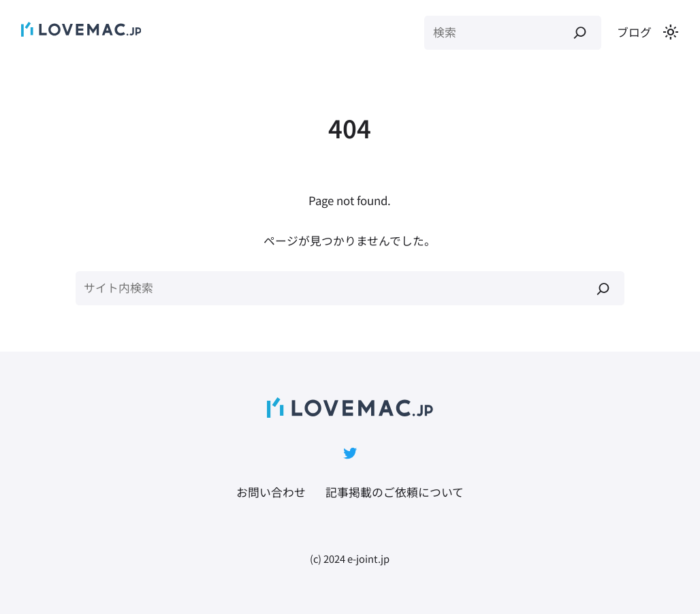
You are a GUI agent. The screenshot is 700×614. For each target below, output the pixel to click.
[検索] (580, 33)
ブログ (634, 32)
